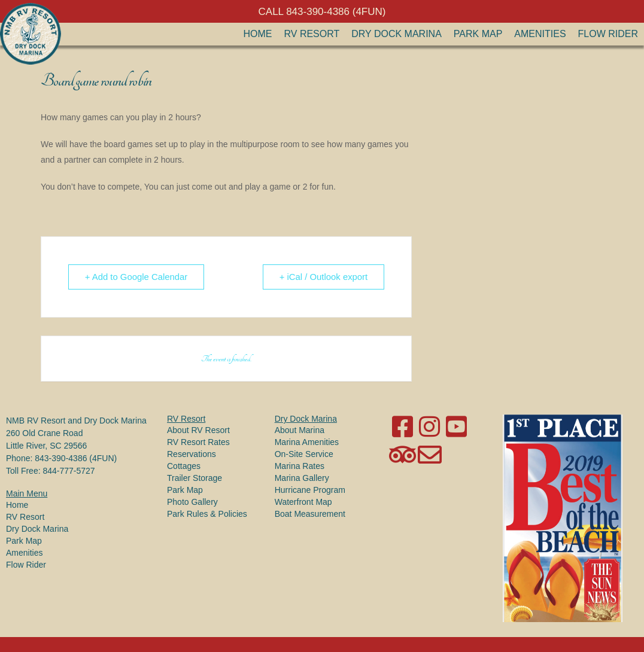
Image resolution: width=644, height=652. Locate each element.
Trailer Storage (195, 478)
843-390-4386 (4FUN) (76, 458)
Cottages (184, 466)
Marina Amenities (307, 442)
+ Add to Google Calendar (137, 277)
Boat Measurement (310, 514)
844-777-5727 (69, 471)
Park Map (478, 34)
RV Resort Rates (198, 442)
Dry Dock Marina (397, 34)
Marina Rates (300, 466)
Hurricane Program (310, 490)
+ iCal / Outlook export (322, 277)
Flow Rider (608, 34)
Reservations (192, 454)
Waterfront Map (303, 502)
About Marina (300, 430)
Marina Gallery (302, 478)
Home (258, 34)
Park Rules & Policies (207, 514)
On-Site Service (304, 454)
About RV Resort (198, 430)
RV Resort (312, 34)
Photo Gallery (192, 502)
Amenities (540, 34)
